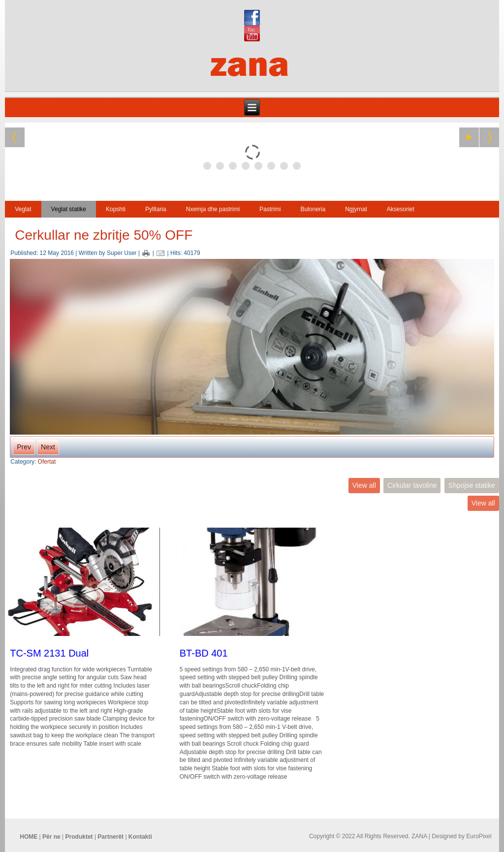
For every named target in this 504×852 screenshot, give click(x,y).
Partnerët (110, 837)
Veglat (23, 209)
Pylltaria (156, 209)
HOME (29, 837)
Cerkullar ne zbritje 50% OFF (104, 235)
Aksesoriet (401, 209)
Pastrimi (270, 209)
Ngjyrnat (356, 209)
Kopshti (116, 209)
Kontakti (140, 837)
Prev (24, 447)
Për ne (51, 837)
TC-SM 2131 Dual (49, 653)
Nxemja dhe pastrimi (213, 209)
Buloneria (313, 209)
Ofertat (47, 462)
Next (48, 447)
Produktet (79, 837)
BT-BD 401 (204, 653)
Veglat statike (69, 209)
